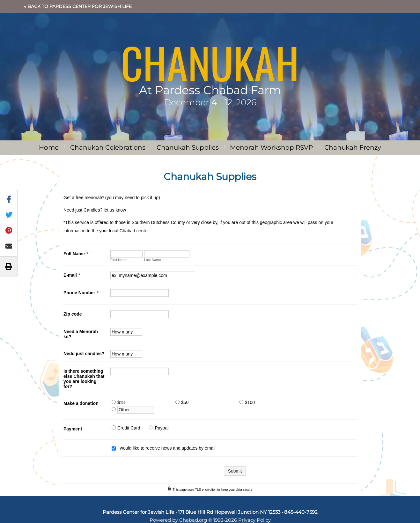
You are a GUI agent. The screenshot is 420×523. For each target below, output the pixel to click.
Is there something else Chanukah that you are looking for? (84, 379)
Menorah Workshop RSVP (271, 147)
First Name (119, 260)
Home (49, 147)
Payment (73, 429)
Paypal (162, 428)
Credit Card (129, 428)
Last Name (153, 260)
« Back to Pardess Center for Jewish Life (78, 6)
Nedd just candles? (84, 354)
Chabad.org (193, 520)
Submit (235, 471)
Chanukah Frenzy (353, 147)
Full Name (76, 254)
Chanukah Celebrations (108, 147)
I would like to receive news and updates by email (166, 448)
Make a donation (81, 403)
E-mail (72, 275)
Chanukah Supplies (188, 147)
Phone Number (81, 293)
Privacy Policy (254, 520)
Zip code (73, 314)
